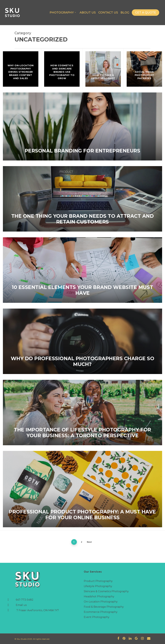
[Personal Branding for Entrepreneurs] (82, 126)
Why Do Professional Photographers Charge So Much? (83, 361)
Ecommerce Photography (101, 612)
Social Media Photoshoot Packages (144, 75)
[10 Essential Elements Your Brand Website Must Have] (82, 270)
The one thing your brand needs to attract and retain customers (83, 219)
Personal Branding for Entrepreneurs (83, 151)
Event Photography (97, 617)
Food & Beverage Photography (104, 607)
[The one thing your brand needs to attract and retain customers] (82, 199)
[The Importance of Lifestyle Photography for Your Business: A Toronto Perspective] (82, 413)
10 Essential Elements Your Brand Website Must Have (82, 290)
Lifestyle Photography (98, 586)
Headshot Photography (99, 596)
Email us (21, 605)
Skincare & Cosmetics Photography (106, 591)
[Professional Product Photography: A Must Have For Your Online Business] (82, 489)
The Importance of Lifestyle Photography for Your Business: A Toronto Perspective (82, 433)
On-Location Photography (101, 602)
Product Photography (98, 581)
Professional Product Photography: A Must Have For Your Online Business (82, 515)
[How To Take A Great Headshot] (103, 69)
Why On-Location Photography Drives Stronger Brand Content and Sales (21, 72)
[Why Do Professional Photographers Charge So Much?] (82, 341)
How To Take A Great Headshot (103, 77)
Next (89, 542)
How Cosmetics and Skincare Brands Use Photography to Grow (62, 72)
